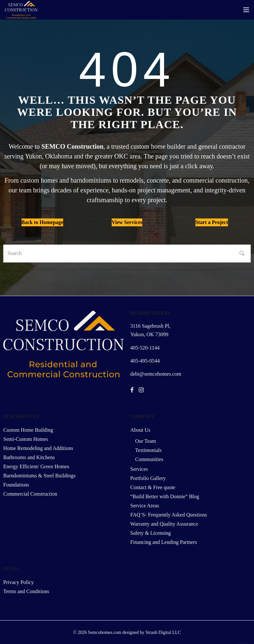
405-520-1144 (145, 348)
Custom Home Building (28, 430)
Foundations (16, 485)
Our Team (146, 441)
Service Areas (145, 506)
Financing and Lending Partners (164, 542)
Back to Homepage (42, 222)
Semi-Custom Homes (26, 439)
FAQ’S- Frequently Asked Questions (169, 515)
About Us (140, 430)
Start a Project (212, 222)
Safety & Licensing (150, 533)
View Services (127, 222)
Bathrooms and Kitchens (29, 457)
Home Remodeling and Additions (38, 448)
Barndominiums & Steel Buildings (39, 476)
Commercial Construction (30, 494)
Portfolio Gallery (148, 478)
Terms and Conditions (26, 591)
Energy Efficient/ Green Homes (36, 466)
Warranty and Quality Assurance (164, 524)
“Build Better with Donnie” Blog (165, 496)
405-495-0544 (145, 361)
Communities (149, 459)
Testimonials (148, 450)
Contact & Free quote (153, 487)
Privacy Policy (19, 582)
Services (139, 469)
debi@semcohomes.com (156, 374)
